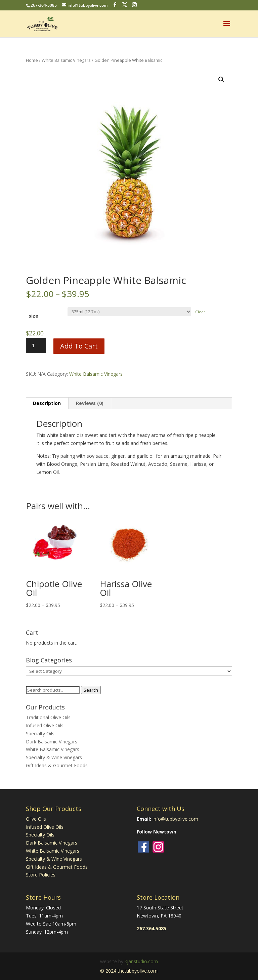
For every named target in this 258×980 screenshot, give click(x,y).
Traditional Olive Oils (48, 717)
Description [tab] (47, 403)
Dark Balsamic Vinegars (52, 742)
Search (91, 690)
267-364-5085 (44, 5)
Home (32, 60)
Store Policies (41, 875)
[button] (221, 80)
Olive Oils (36, 819)
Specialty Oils (40, 733)
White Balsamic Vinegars (66, 60)
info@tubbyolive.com (175, 819)
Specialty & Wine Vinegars (54, 757)
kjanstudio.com (141, 961)
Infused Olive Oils (45, 725)
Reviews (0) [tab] (90, 403)
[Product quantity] (36, 345)
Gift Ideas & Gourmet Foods (57, 765)
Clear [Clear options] (200, 312)
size (33, 316)
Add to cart (79, 346)
